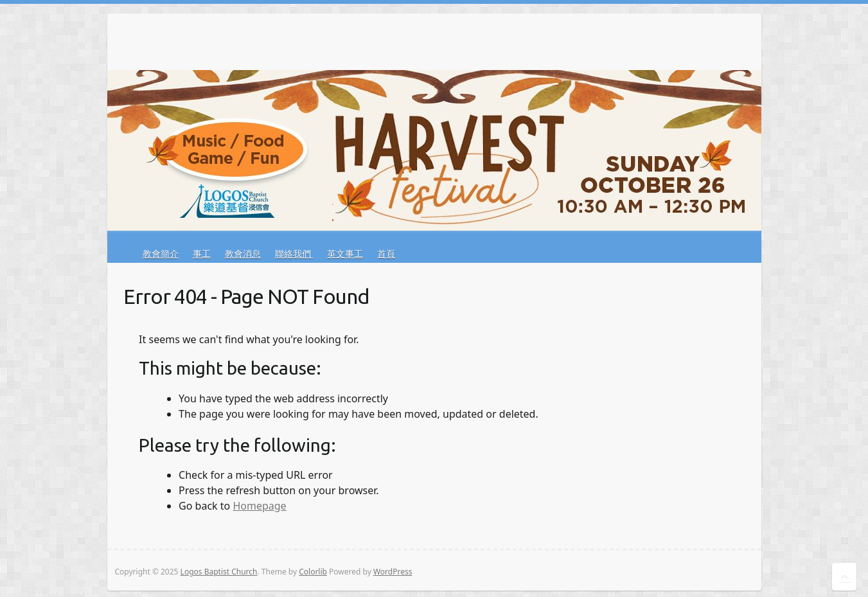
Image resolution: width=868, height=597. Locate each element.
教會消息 (243, 254)
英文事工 (345, 254)
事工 (202, 254)
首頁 (386, 254)
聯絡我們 (294, 254)
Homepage (259, 506)
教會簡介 (161, 254)
